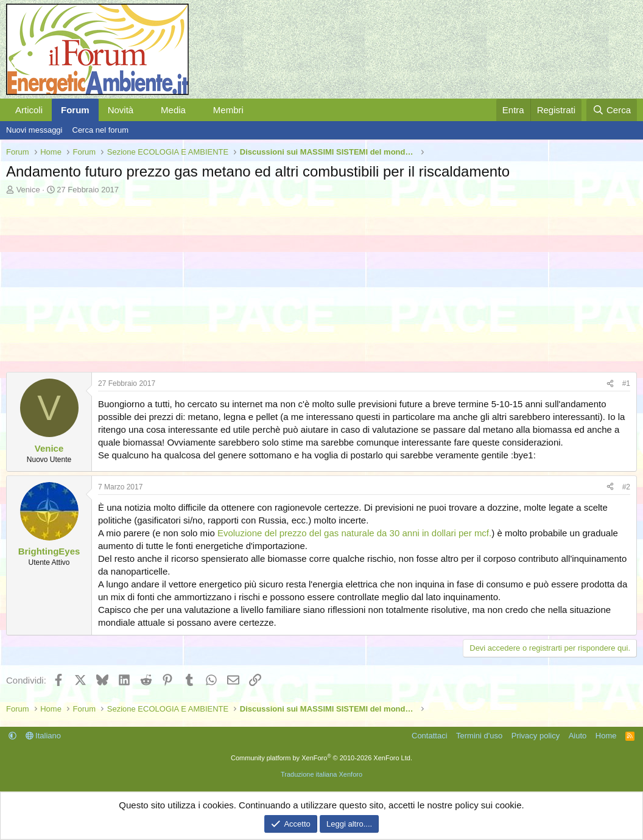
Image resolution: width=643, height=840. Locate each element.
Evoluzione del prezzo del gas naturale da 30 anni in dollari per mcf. (354, 533)
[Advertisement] (321, 287)
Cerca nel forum (100, 130)
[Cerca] (612, 110)
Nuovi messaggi (34, 130)
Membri (228, 110)
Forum (75, 110)
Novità (121, 110)
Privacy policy (536, 736)
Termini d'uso (479, 736)
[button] (143, 110)
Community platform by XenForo (321, 758)
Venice (28, 190)
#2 (626, 487)
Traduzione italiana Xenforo (321, 774)
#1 (626, 383)
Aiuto (578, 736)
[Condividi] (610, 384)
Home (606, 736)
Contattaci (430, 736)
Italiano (44, 736)
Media (173, 110)
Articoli (29, 110)
